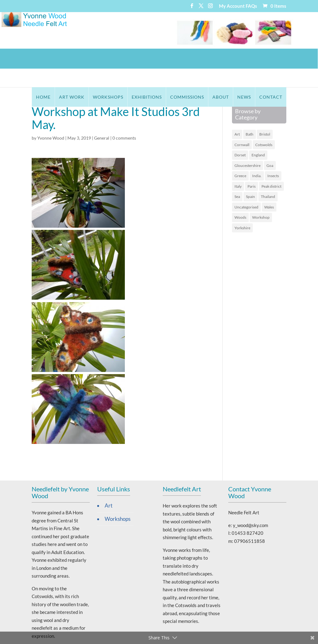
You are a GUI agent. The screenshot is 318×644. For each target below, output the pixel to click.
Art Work (72, 58)
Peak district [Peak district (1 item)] (271, 168)
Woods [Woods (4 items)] (240, 199)
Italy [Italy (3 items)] (238, 168)
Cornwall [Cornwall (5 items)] (242, 126)
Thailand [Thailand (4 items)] (268, 178)
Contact (271, 58)
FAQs (251, 6)
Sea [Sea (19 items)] (237, 178)
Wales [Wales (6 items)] (269, 189)
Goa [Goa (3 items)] (270, 147)
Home (43, 58)
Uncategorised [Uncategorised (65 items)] (246, 189)
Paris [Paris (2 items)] (252, 168)
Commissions (187, 58)
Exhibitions (147, 58)
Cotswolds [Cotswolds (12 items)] (264, 126)
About (221, 58)
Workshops (108, 58)
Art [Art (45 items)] (237, 116)
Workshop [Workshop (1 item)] (261, 199)
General (102, 120)
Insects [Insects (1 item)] (273, 157)
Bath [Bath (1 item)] (250, 116)
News (244, 58)
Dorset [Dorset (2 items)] (240, 137)
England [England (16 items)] (258, 137)
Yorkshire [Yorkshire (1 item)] (242, 210)
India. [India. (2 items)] (257, 157)
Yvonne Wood (51, 120)
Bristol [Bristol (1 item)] (265, 116)
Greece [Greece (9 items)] (240, 157)
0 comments (124, 120)
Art (109, 487)
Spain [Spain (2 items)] (250, 178)
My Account (232, 6)
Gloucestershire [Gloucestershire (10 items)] (248, 147)
